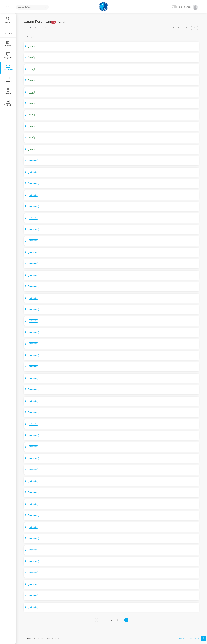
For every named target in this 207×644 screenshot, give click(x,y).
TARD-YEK (8, 32)
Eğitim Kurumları (8, 67)
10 (194, 28)
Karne (197, 638)
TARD (26, 638)
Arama (8, 20)
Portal (189, 638)
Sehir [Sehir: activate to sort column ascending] (47, 37)
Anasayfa (62, 22)
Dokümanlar (8, 79)
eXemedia (55, 638)
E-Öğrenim (8, 103)
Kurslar (8, 44)
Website (181, 638)
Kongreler (8, 56)
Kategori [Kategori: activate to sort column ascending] (30, 37)
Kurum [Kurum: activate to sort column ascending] (70, 37)
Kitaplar (8, 91)
